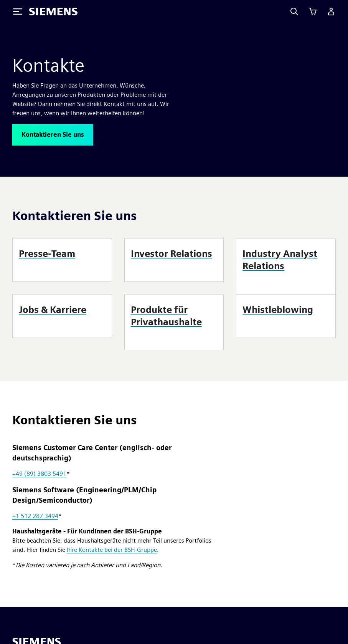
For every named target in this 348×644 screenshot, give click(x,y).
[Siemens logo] (53, 12)
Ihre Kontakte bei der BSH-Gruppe (112, 550)
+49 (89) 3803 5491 (39, 474)
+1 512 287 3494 (35, 516)
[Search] (294, 12)
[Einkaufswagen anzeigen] (313, 12)
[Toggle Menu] (18, 12)
